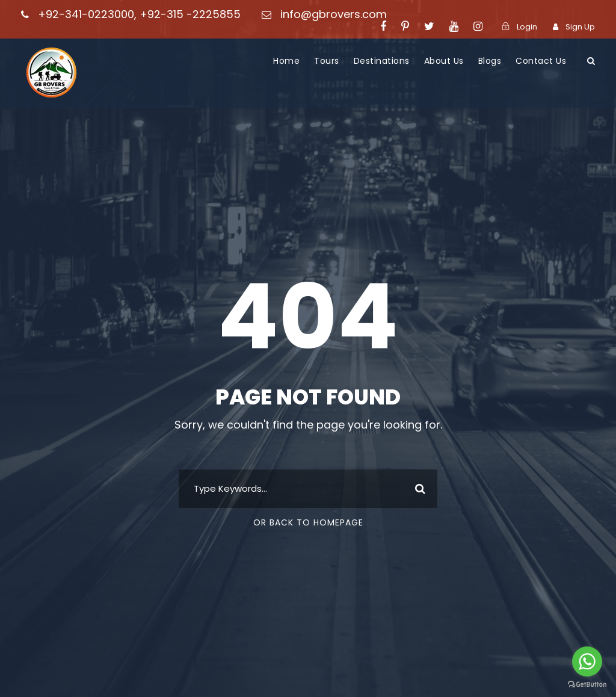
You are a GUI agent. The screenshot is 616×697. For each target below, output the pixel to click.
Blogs (490, 61)
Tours (327, 61)
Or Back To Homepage (308, 522)
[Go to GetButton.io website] (587, 685)
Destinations (382, 61)
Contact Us (541, 61)
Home (286, 61)
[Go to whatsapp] (587, 661)
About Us (444, 61)
